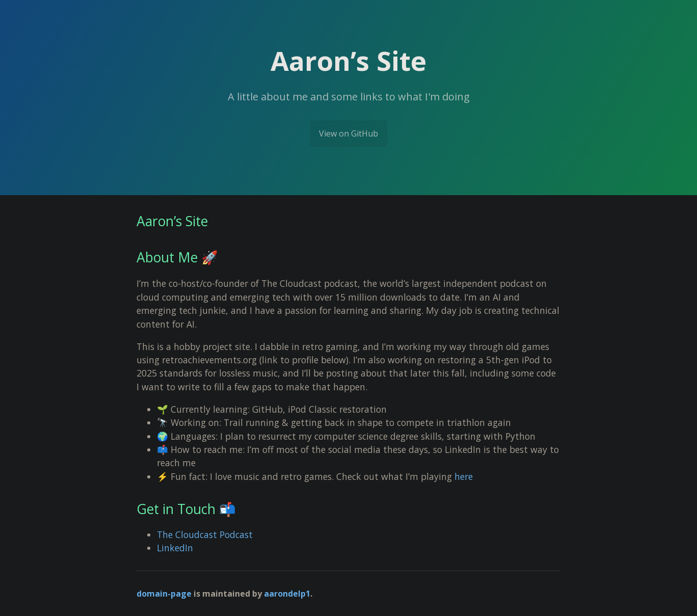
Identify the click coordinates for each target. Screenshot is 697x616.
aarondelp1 (287, 594)
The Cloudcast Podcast (205, 534)
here (464, 476)
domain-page (164, 594)
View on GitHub (349, 133)
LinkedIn (175, 548)
